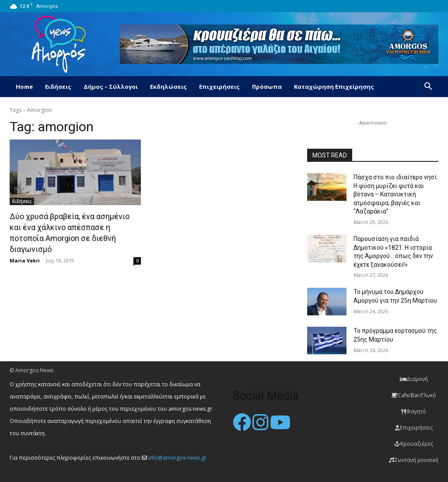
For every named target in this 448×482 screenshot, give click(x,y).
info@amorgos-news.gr (177, 458)
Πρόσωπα (267, 87)
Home (24, 87)
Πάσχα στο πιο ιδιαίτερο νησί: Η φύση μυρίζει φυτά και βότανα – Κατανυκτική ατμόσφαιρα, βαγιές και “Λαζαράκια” (396, 194)
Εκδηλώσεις (168, 87)
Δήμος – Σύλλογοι (111, 87)
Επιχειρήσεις (219, 87)
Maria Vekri (25, 260)
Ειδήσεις (58, 87)
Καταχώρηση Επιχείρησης (334, 87)
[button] (428, 87)
